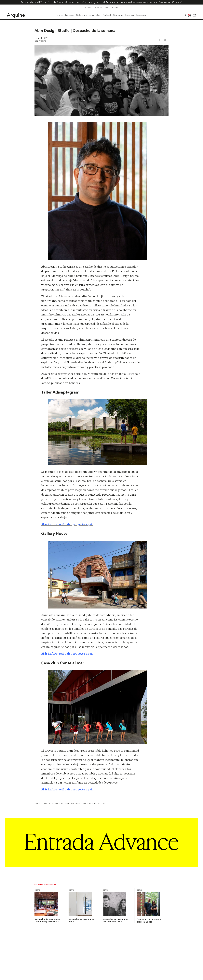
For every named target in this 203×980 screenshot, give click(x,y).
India (103, 803)
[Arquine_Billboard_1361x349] (102, 866)
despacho (59, 803)
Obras (37, 890)
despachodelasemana (92, 803)
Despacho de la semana (73, 803)
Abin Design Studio (47, 803)
